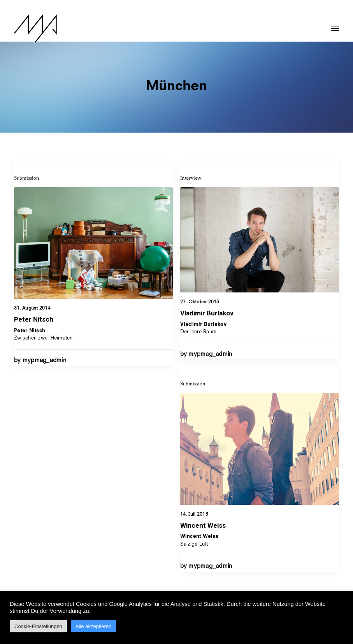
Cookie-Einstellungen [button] (38, 626)
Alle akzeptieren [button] (94, 626)
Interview (191, 184)
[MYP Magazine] (35, 28)
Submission (27, 178)
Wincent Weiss (203, 563)
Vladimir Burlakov (207, 319)
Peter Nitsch (34, 320)
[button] (335, 24)
